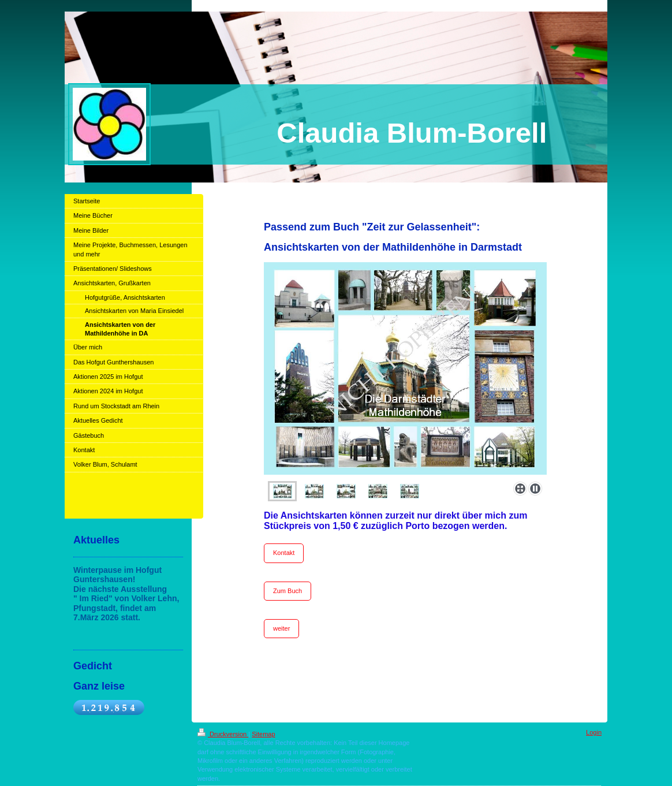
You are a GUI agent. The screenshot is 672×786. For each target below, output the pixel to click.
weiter (281, 628)
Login (594, 732)
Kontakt (284, 553)
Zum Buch (288, 591)
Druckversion (223, 734)
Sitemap (263, 734)
